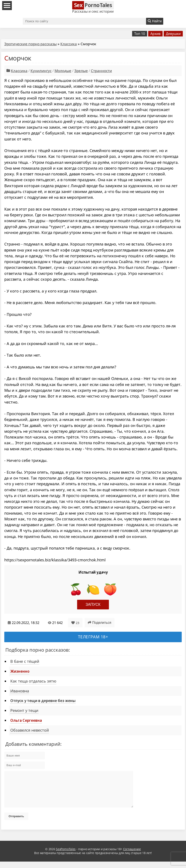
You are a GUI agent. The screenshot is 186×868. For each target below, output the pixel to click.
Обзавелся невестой (30, 730)
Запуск (93, 604)
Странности (101, 71)
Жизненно (20, 671)
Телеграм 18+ (93, 637)
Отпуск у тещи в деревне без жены (43, 701)
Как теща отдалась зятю (33, 681)
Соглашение (132, 855)
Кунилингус (41, 71)
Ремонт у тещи (24, 710)
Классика (69, 44)
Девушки (173, 34)
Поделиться (100, 623)
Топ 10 (140, 34)
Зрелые (81, 71)
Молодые (63, 71)
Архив (155, 34)
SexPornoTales (66, 855)
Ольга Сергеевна (26, 720)
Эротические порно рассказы (30, 44)
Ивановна (20, 691)
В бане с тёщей (25, 661)
